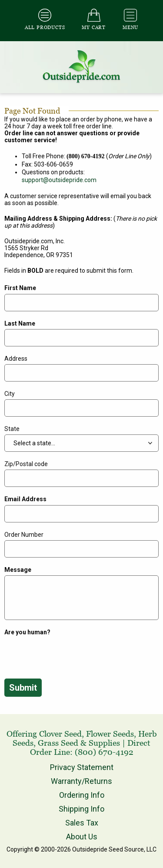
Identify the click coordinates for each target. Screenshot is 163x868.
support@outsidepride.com (59, 180)
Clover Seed (60, 734)
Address (16, 359)
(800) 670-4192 (104, 752)
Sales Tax (82, 823)
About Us (82, 837)
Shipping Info (81, 809)
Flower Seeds (110, 734)
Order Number (24, 535)
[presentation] (70, 655)
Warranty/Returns (81, 781)
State (12, 429)
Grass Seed (58, 743)
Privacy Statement (82, 767)
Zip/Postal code (26, 464)
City (10, 394)
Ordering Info (82, 795)
